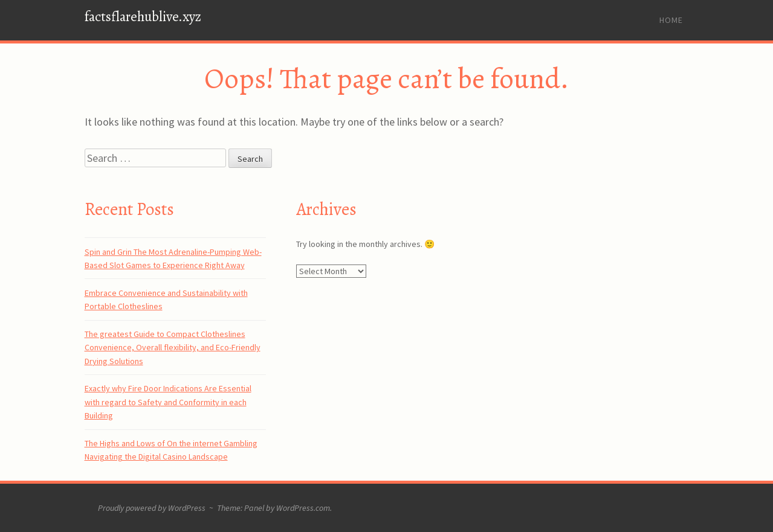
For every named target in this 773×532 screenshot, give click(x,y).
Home (671, 20)
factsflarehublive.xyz (143, 17)
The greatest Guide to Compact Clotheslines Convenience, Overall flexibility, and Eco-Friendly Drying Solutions (173, 348)
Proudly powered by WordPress (152, 508)
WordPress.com (303, 508)
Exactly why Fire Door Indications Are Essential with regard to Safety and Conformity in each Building (168, 402)
